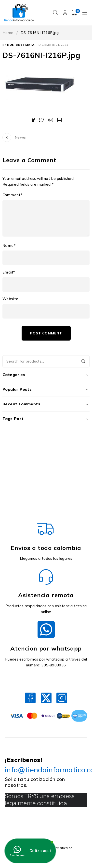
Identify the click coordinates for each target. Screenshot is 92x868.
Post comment (46, 333)
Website (10, 299)
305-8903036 (53, 665)
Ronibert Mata (21, 45)
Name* (9, 246)
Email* (9, 272)
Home (8, 33)
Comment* (12, 195)
